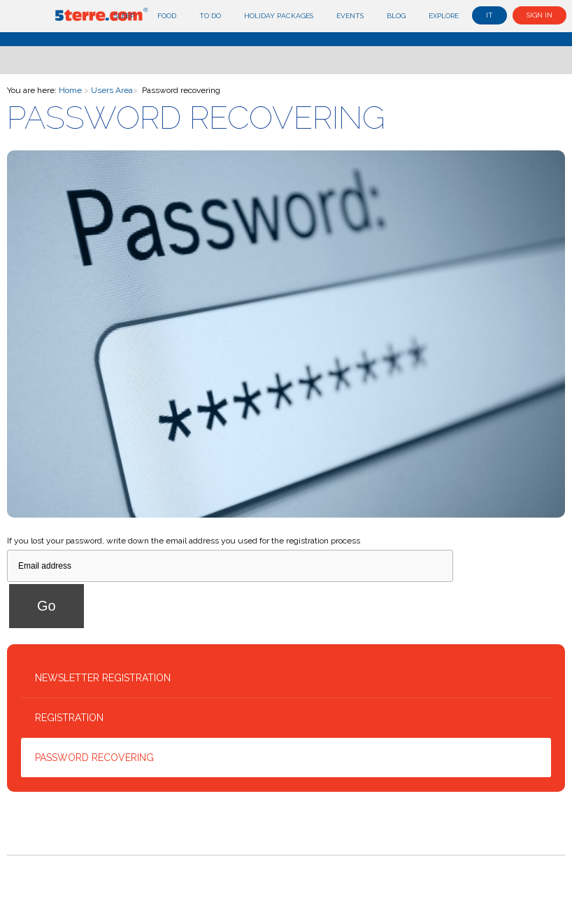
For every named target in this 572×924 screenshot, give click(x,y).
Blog (396, 16)
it (489, 15)
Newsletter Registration (103, 678)
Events (350, 16)
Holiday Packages (279, 16)
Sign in (539, 15)
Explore (444, 16)
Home (70, 90)
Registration (69, 718)
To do (210, 16)
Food (167, 16)
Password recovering (94, 758)
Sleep (124, 16)
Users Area (112, 90)
